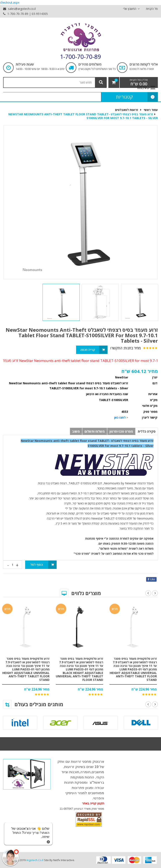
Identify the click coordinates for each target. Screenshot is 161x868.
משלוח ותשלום (95, 431)
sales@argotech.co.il (19, 9)
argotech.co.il (35, 860)
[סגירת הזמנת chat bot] (48, 842)
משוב (76, 431)
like (151, 579)
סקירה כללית (147, 431)
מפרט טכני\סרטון (121, 431)
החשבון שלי (131, 9)
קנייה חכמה (94, 350)
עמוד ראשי (151, 110)
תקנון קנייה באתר (93, 803)
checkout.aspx (10, 2)
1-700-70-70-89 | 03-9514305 (25, 14)
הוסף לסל (43, 565)
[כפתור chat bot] (10, 858)
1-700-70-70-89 (80, 57)
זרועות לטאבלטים (127, 110)
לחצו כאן (120, 417)
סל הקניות (152, 9)
